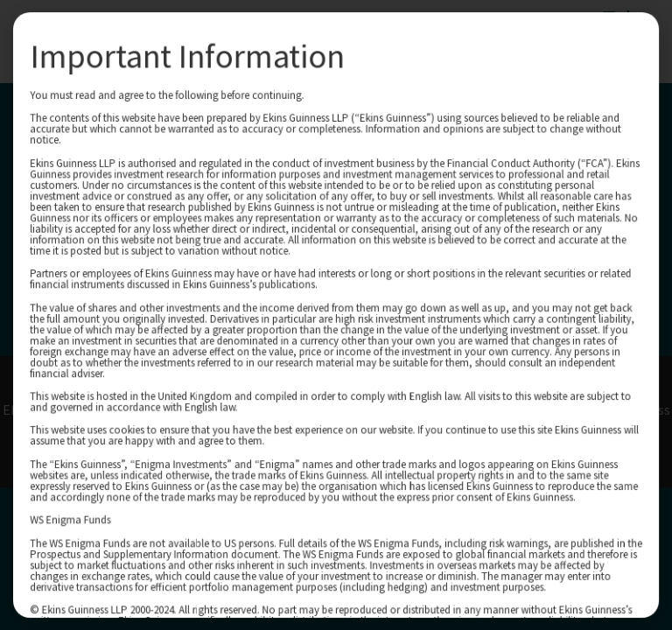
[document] (336, 315)
